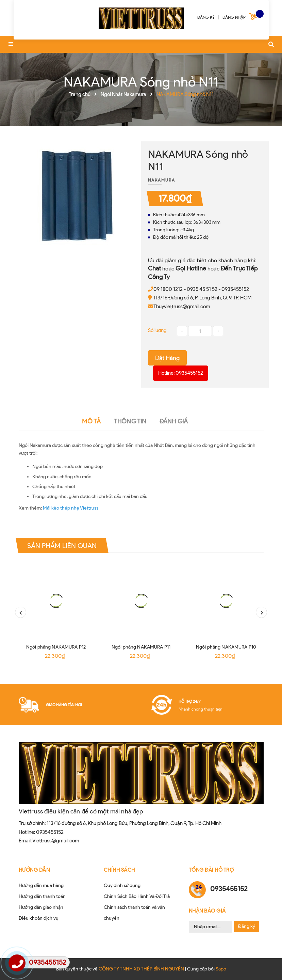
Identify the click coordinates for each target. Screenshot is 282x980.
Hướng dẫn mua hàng (41, 885)
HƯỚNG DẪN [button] (34, 870)
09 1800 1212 (168, 289)
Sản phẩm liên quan (62, 546)
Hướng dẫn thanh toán (42, 896)
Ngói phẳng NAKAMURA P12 (56, 647)
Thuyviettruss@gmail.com (182, 307)
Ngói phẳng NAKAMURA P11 (141, 647)
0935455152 (235, 289)
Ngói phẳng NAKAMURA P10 (226, 647)
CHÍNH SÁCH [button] (119, 870)
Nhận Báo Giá (207, 911)
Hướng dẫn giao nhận (41, 907)
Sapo (221, 969)
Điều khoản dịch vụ (39, 918)
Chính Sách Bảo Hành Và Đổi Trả (137, 896)
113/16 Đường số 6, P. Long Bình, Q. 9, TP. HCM (202, 298)
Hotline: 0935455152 (181, 373)
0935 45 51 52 (202, 289)
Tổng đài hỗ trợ (211, 870)
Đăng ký (247, 926)
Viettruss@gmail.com (56, 841)
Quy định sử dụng (122, 885)
